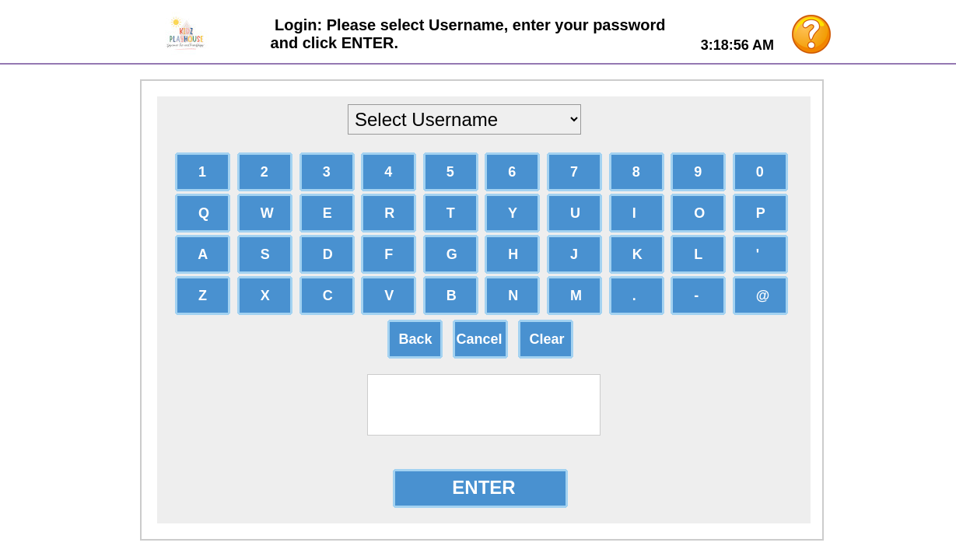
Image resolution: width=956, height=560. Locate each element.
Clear (543, 339)
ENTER (483, 487)
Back (412, 339)
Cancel (480, 339)
